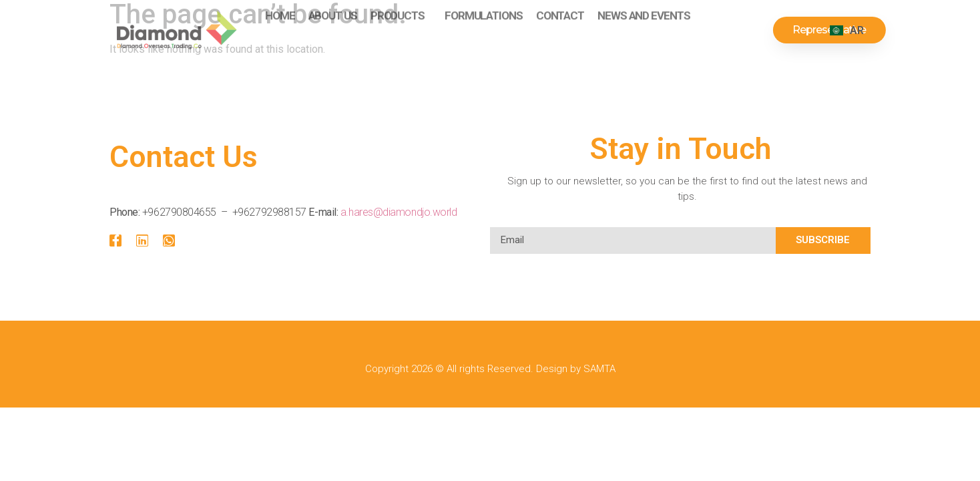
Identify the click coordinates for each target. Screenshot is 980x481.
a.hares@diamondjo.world (399, 212)
